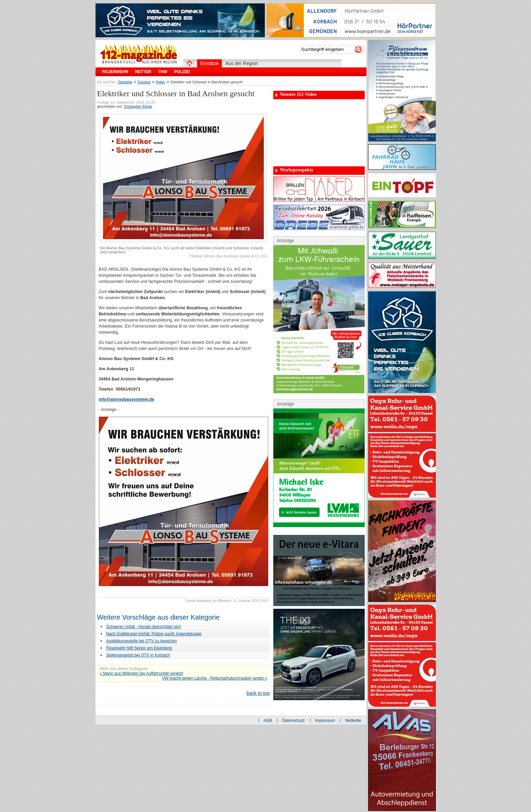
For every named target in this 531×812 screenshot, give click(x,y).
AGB (268, 721)
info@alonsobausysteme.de (127, 399)
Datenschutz (293, 721)
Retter (161, 82)
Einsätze (144, 82)
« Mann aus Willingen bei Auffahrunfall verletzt (142, 673)
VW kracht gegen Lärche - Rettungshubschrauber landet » (214, 678)
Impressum (325, 721)
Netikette (353, 721)
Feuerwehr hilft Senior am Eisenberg (139, 648)
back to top (258, 693)
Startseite (125, 82)
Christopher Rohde (138, 107)
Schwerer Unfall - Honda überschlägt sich (144, 627)
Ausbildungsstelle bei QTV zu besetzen (142, 641)
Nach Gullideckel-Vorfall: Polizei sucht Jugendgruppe (154, 634)
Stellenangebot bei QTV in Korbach (138, 655)
